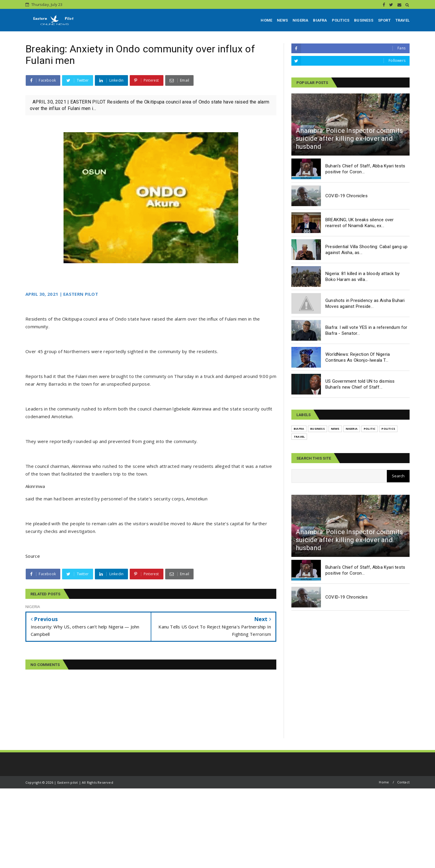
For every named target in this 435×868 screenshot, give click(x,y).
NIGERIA (300, 20)
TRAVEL (402, 20)
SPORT (384, 20)
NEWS (282, 20)
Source (33, 556)
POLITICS (341, 20)
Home (384, 782)
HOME (266, 20)
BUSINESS (364, 20)
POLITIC (370, 429)
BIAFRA (320, 20)
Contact (403, 782)
